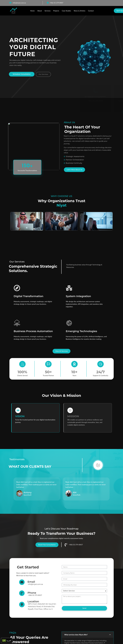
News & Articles (80, 11)
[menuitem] (7, 640)
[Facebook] (104, 3)
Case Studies (66, 11)
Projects (56, 11)
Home (32, 11)
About (40, 11)
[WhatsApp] (108, 3)
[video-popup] (98, 465)
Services (48, 11)
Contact (91, 11)
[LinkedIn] (112, 3)
